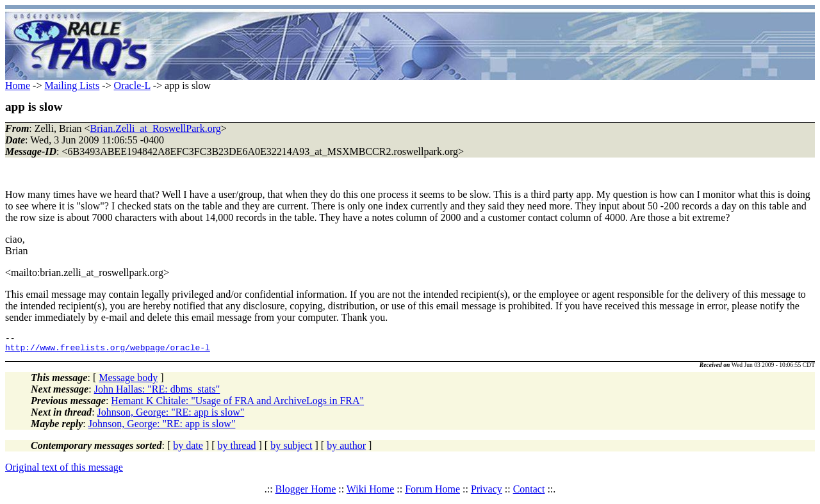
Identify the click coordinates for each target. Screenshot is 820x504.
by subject (291, 449)
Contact (529, 493)
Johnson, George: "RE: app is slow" (171, 416)
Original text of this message (64, 471)
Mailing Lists (72, 85)
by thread (237, 449)
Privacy (487, 493)
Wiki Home (370, 493)
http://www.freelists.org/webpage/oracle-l (108, 351)
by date (188, 449)
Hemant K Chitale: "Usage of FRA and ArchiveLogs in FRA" (237, 404)
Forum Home (432, 493)
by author (346, 449)
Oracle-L (132, 85)
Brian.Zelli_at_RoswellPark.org (156, 128)
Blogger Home (306, 493)
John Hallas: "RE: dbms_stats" (157, 393)
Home (18, 85)
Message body (128, 381)
